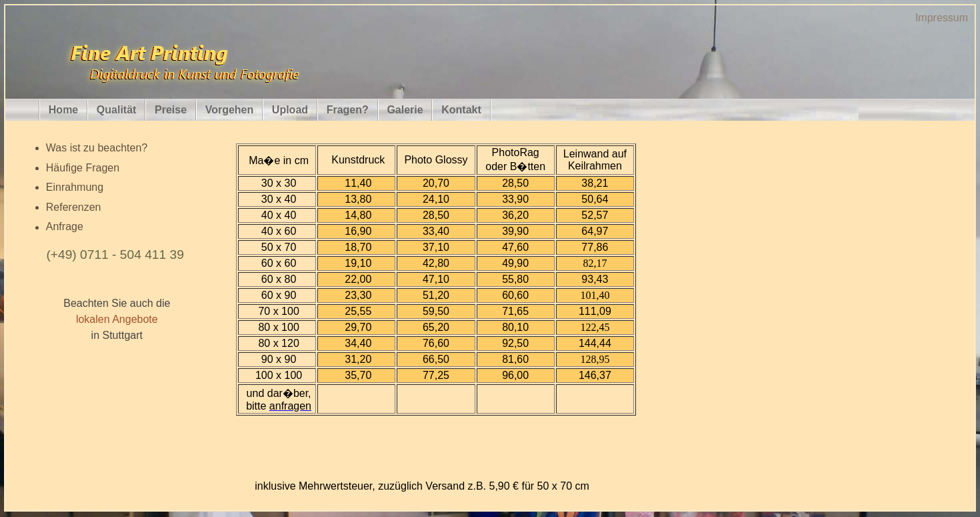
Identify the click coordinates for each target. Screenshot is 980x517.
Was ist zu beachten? (97, 148)
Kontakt (461, 110)
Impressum (942, 18)
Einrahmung (75, 187)
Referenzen (74, 207)
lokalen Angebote (117, 319)
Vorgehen (230, 110)
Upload (290, 110)
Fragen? (348, 110)
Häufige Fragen (83, 168)
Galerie (405, 110)
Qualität (117, 110)
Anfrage (65, 227)
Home (63, 110)
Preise (171, 110)
